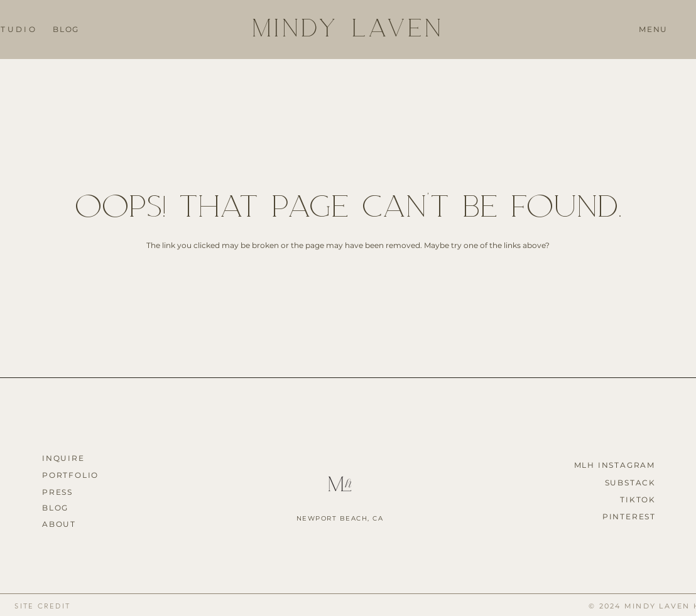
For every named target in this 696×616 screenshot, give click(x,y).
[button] (653, 30)
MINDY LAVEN (348, 26)
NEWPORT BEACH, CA (340, 518)
